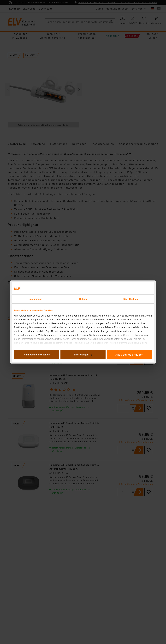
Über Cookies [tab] (130, 299)
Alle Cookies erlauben (129, 354)
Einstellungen (83, 354)
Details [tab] (83, 299)
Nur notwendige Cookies (37, 354)
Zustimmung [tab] (36, 299)
